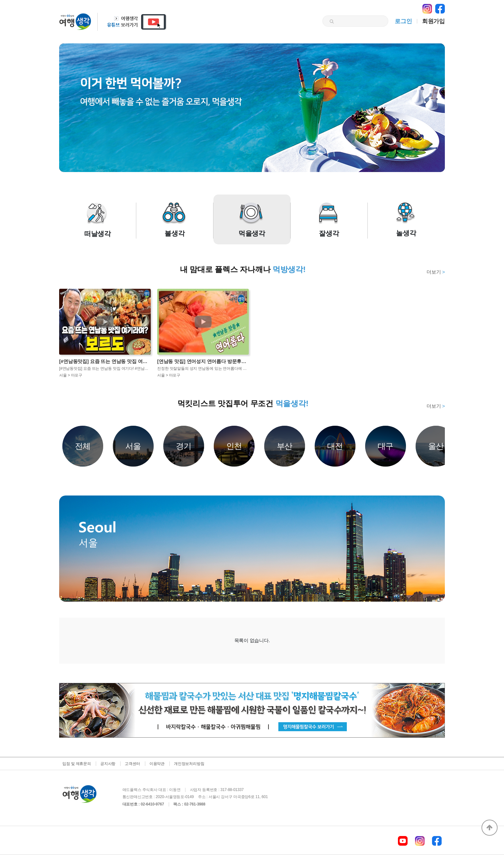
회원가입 (433, 21)
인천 (234, 446)
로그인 (403, 21)
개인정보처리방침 (189, 764)
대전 (335, 446)
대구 (386, 446)
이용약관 (157, 764)
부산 (285, 446)
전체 (83, 446)
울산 (436, 446)
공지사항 (108, 764)
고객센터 (132, 764)
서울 (133, 446)
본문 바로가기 (0, 0)
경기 (184, 446)
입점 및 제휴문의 (77, 764)
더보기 (436, 272)
